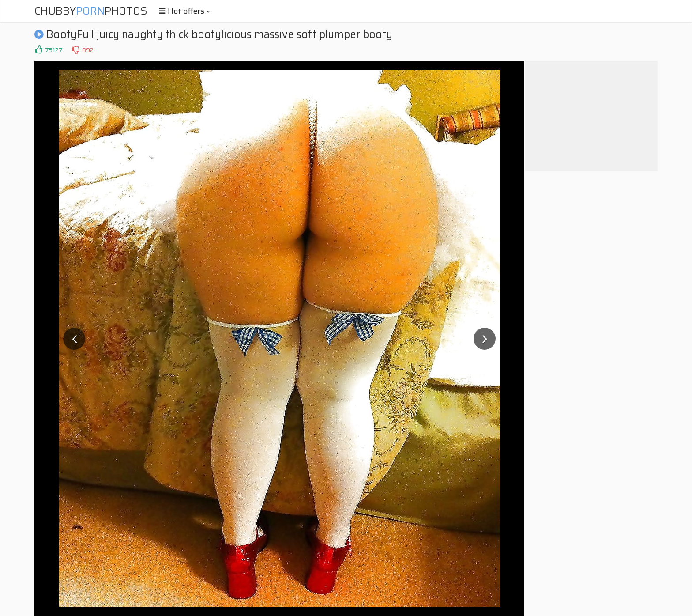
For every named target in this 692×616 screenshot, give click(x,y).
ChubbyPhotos (91, 11)
